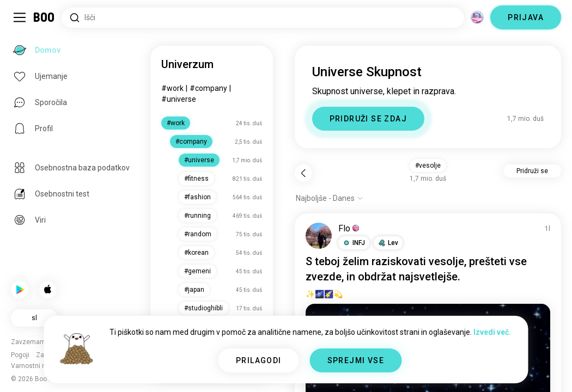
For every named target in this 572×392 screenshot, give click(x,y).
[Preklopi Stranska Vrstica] (20, 17)
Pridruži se (532, 171)
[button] (354, 243)
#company (208, 88)
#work (172, 88)
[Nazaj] (303, 173)
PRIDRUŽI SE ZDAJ (368, 119)
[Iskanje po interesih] (263, 18)
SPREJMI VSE (356, 360)
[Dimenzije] (477, 17)
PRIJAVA (526, 17)
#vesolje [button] (428, 166)
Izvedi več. (492, 332)
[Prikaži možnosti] (330, 198)
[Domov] (44, 17)
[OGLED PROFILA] (319, 236)
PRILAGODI (259, 360)
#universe (179, 99)
